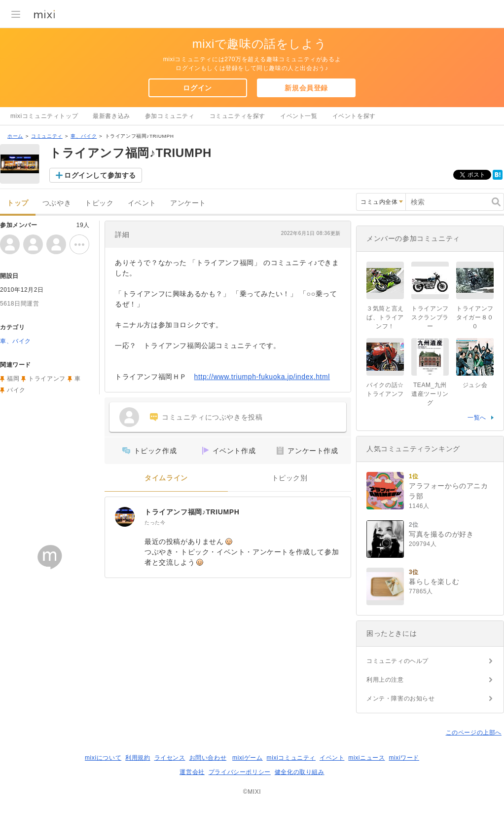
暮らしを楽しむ (434, 581)
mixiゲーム (248, 758)
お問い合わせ (208, 758)
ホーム (15, 136)
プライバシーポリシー (240, 772)
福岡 (13, 379)
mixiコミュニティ (291, 758)
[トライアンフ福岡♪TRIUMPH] (125, 517)
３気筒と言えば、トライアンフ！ (385, 317)
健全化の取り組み (300, 772)
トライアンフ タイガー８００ (475, 317)
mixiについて (103, 758)
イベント (142, 203)
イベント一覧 (299, 116)
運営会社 (192, 772)
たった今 (155, 523)
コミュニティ (47, 136)
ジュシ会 (475, 385)
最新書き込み (111, 116)
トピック (99, 203)
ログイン (197, 88)
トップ (18, 203)
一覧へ (477, 418)
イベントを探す (354, 116)
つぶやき (57, 203)
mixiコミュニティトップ (44, 116)
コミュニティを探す (237, 116)
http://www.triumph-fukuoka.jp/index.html (262, 377)
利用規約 (138, 758)
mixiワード (404, 758)
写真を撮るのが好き (441, 534)
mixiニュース (366, 758)
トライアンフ (47, 379)
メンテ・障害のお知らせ (401, 698)
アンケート (188, 203)
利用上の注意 (385, 680)
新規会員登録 (306, 88)
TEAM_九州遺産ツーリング (430, 394)
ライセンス (170, 758)
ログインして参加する (100, 175)
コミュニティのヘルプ (397, 661)
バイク (16, 390)
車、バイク (84, 136)
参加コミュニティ (170, 116)
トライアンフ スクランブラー (433, 317)
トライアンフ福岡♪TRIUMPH (192, 512)
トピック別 (290, 478)
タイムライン (166, 478)
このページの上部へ (474, 733)
